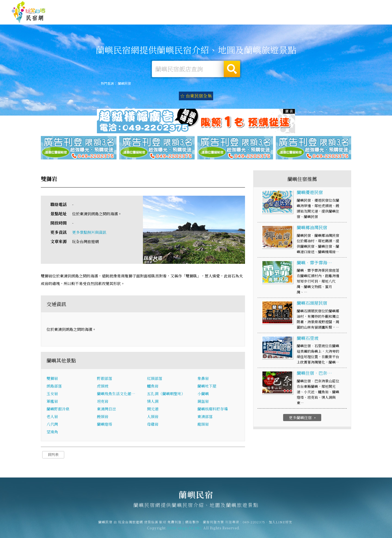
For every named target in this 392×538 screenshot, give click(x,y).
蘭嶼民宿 (29, 12)
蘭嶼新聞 (318, 21)
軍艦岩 (52, 402)
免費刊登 (298, 6)
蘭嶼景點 (344, 22)
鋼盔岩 (203, 402)
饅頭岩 (103, 417)
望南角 (52, 433)
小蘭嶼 (203, 394)
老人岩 (52, 417)
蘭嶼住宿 (193, 17)
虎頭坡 (103, 387)
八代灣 (52, 425)
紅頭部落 (155, 379)
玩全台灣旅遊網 (275, 6)
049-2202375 (254, 525)
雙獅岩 (52, 379)
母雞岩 (153, 425)
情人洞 (153, 402)
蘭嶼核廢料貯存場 (213, 410)
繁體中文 (366, 5)
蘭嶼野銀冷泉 (58, 410)
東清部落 (205, 417)
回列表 (53, 455)
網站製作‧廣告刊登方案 (328, 6)
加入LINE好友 (281, 525)
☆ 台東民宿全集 (196, 96)
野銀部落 (105, 379)
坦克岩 (103, 402)
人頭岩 (153, 417)
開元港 (153, 410)
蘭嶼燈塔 (105, 425)
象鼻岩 (203, 379)
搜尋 (232, 69)
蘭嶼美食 (268, 19)
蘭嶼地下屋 (207, 387)
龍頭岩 (203, 425)
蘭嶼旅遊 (243, 18)
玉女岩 (52, 394)
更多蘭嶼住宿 (303, 418)
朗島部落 (54, 387)
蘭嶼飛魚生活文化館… (116, 394)
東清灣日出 (106, 410)
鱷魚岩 (153, 387)
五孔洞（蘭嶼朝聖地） (166, 394)
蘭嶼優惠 (293, 20)
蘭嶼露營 (218, 17)
